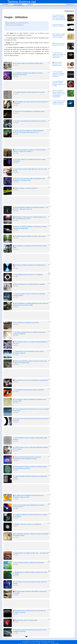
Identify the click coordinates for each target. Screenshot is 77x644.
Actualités (6, 4)
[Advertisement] (26, 85)
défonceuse (40, 53)
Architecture (14, 7)
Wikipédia (12, 23)
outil (27, 47)
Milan (37, 43)
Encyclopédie (18, 4)
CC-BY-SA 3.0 (25, 23)
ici (23, 25)
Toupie (8, 43)
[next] (27, 636)
